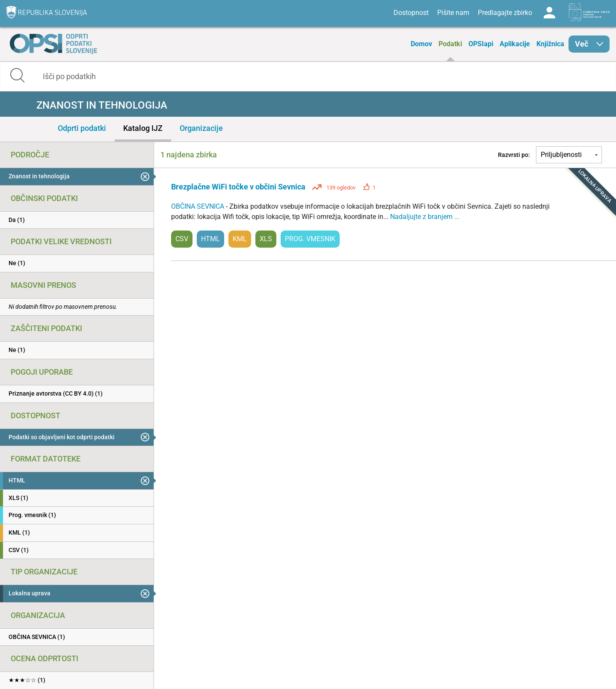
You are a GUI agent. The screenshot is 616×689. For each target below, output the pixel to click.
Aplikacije (515, 44)
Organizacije (201, 128)
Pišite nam (453, 13)
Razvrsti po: (514, 155)
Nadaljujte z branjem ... (425, 217)
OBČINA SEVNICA (198, 206)
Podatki (450, 44)
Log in (549, 13)
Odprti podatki (82, 128)
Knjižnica (550, 44)
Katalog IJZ (143, 128)
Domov (421, 44)
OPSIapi (481, 44)
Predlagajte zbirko (505, 13)
